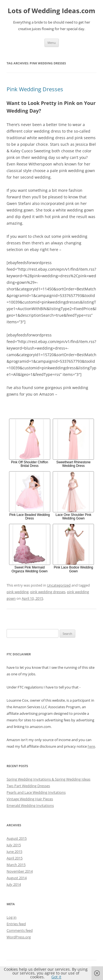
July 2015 (14, 845)
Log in (12, 917)
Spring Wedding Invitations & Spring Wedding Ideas (48, 779)
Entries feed (16, 924)
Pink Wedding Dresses (35, 89)
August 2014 (17, 878)
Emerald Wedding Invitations (30, 805)
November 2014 (20, 871)
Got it (56, 977)
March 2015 (16, 865)
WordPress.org (19, 937)
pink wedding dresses (48, 592)
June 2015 (14, 852)
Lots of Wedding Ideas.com (51, 11)
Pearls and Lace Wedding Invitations (36, 792)
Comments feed (20, 930)
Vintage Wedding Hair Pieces (30, 799)
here (91, 746)
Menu (52, 43)
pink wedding (18, 592)
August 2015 (17, 838)
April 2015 (15, 858)
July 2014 (14, 884)
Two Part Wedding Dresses (28, 786)
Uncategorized (59, 585)
